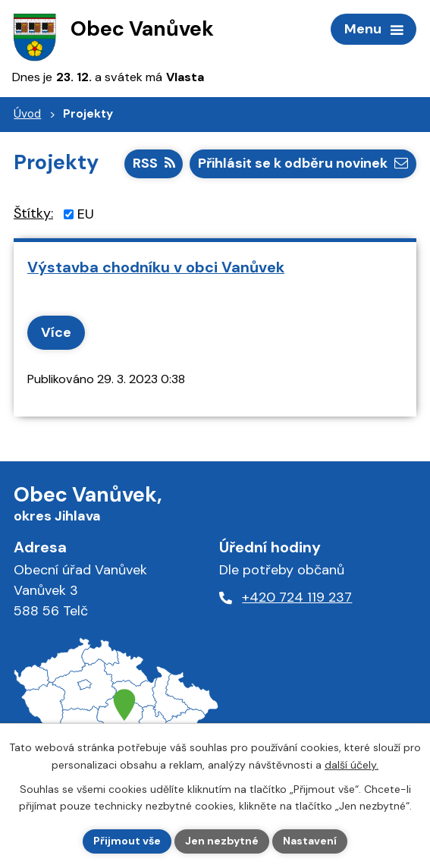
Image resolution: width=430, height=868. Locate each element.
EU (86, 214)
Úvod (27, 114)
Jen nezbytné (222, 841)
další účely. (352, 765)
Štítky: (33, 213)
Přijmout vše (127, 841)
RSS (154, 163)
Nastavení (310, 841)
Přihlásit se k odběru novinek (303, 163)
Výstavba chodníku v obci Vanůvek (156, 267)
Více (56, 332)
